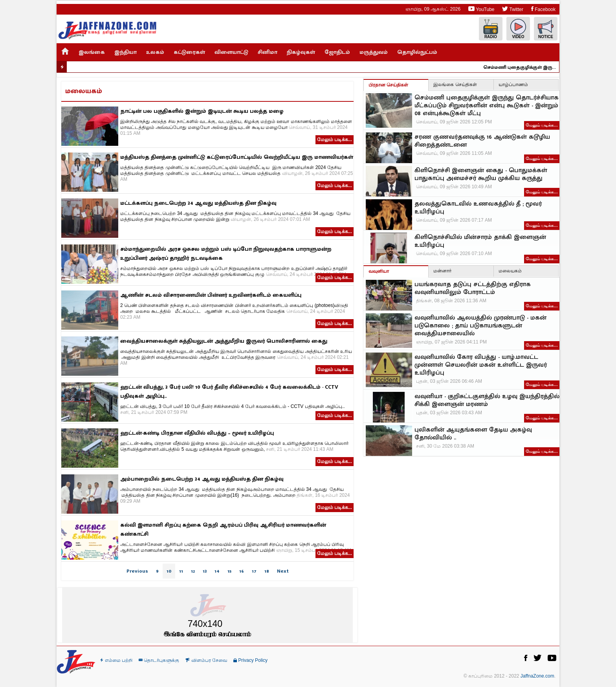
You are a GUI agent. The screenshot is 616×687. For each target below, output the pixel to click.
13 (205, 571)
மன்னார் (442, 271)
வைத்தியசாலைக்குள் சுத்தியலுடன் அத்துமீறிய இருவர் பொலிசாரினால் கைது (224, 341)
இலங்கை (92, 52)
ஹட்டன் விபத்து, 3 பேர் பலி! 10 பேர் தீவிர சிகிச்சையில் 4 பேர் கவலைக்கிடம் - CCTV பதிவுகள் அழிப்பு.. (229, 391)
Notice (546, 29)
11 (181, 571)
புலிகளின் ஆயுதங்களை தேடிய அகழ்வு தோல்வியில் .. (473, 434)
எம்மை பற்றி (116, 660)
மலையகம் (510, 271)
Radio (491, 29)
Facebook (543, 9)
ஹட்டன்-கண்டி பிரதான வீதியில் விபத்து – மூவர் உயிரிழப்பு (197, 433)
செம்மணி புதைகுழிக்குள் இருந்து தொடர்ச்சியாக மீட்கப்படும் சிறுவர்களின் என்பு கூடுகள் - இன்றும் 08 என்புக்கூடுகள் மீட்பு (532, 67)
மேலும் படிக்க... (335, 140)
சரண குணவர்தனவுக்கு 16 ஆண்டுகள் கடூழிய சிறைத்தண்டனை (482, 141)
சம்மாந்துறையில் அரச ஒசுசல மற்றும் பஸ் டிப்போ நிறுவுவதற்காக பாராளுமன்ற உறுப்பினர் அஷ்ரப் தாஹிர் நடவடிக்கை (226, 253)
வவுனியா (379, 271)
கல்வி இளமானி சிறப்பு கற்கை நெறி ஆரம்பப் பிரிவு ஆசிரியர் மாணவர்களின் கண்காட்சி (223, 529)
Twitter (512, 9)
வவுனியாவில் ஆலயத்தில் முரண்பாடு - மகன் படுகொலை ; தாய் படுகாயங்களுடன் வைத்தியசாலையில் (480, 326)
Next (283, 571)
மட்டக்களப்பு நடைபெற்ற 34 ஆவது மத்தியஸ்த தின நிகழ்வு (198, 203)
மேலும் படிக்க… (542, 125)
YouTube (481, 9)
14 (217, 571)
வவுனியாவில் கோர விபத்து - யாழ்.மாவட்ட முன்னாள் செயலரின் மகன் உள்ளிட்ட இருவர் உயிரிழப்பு (481, 365)
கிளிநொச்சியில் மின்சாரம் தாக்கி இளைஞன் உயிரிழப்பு (480, 241)
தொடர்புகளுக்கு (159, 660)
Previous (137, 571)
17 (254, 571)
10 (169, 571)
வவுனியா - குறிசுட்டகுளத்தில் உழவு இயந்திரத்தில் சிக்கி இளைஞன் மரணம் (487, 400)
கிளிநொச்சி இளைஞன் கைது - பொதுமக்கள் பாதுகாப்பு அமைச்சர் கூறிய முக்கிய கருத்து (481, 175)
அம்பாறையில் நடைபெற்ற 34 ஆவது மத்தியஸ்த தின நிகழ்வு (202, 479)
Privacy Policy (250, 660)
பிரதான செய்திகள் (388, 85)
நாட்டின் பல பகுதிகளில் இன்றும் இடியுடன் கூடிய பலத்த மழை (202, 111)
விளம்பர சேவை (206, 660)
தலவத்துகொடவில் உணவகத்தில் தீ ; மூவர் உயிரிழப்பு (478, 208)
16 (242, 571)
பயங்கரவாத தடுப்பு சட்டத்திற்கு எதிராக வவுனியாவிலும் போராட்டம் (473, 288)
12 (193, 571)
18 (267, 571)
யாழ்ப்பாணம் (513, 84)
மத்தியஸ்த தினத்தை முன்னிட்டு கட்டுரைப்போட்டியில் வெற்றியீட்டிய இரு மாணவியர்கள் (237, 157)
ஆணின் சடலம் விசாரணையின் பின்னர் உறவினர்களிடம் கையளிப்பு (211, 295)
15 (229, 571)
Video (518, 29)
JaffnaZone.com (537, 676)
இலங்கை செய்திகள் (455, 84)
